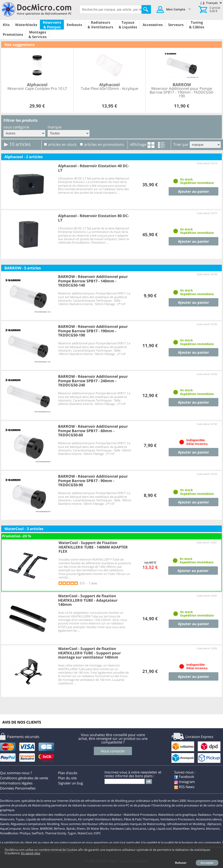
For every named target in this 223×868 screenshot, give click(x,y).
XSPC (97, 833)
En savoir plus (31, 853)
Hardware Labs (121, 829)
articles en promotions (104, 144)
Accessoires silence (209, 819)
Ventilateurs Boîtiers (108, 819)
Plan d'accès (68, 773)
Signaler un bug (71, 783)
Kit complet (86, 819)
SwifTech (38, 833)
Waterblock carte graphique (177, 815)
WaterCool (85, 833)
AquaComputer (11, 829)
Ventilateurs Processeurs (177, 819)
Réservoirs (7, 819)
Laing (151, 829)
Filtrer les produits (21, 120)
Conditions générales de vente (24, 778)
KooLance (139, 829)
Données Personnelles (18, 788)
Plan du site (67, 778)
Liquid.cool (164, 829)
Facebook (184, 777)
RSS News (184, 787)
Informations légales (16, 783)
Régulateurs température (28, 824)
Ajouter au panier (193, 191)
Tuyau (20, 819)
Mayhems (198, 829)
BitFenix (59, 829)
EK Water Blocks (98, 829)
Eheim (81, 829)
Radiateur (205, 815)
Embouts (70, 819)
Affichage (138, 144)
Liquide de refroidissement (44, 819)
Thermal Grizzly (56, 833)
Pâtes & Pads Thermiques (141, 819)
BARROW (46, 829)
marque (55, 127)
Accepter (207, 863)
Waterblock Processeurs (140, 815)
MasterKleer (181, 829)
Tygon (72, 833)
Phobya (25, 833)
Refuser (181, 863)
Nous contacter (113, 751)
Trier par (181, 144)
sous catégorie (16, 127)
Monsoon (213, 829)
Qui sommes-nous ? (16, 773)
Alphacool (214, 824)
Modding (53, 824)
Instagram (185, 782)
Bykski (71, 829)
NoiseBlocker (9, 833)
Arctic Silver (31, 829)
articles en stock (62, 144)
